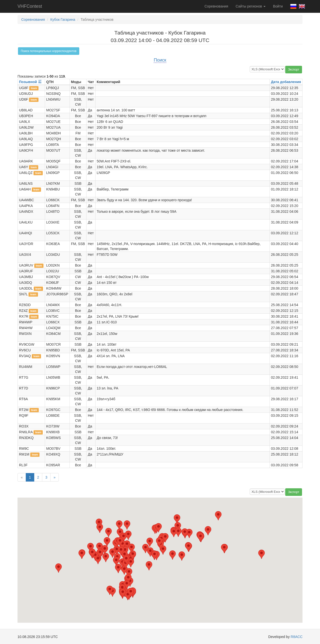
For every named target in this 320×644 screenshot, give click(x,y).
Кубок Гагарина (63, 20)
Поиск (160, 60)
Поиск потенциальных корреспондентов (49, 51)
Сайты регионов (251, 6)
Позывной (28, 82)
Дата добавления (286, 82)
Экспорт (294, 70)
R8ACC (297, 637)
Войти (278, 6)
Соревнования (216, 6)
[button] (177, 519)
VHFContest (30, 6)
